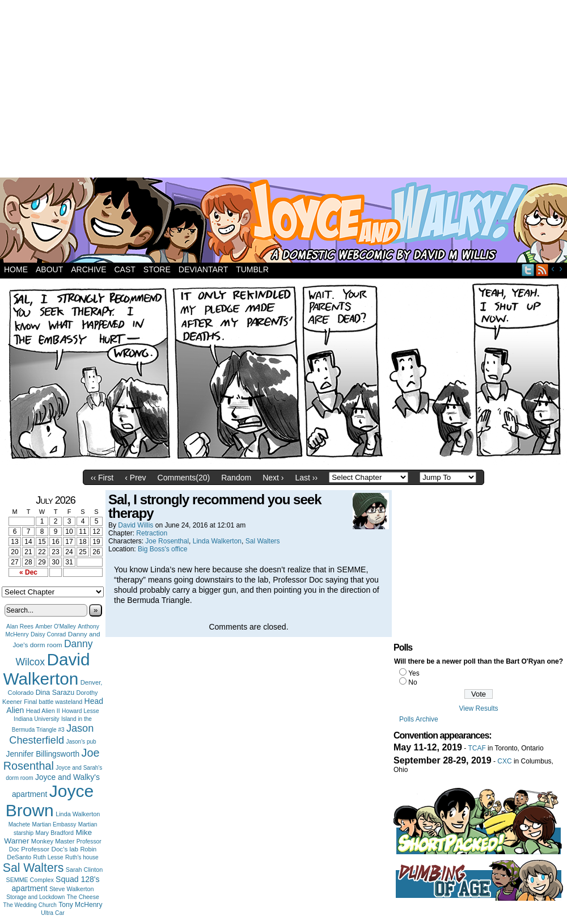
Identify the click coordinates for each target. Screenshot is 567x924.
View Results (478, 708)
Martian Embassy (54, 824)
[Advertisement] (229, 91)
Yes (414, 673)
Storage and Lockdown (35, 897)
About (49, 269)
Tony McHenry (80, 905)
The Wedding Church (30, 905)
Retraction (152, 533)
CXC (504, 761)
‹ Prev (135, 478)
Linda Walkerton (78, 814)
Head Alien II (43, 711)
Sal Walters (33, 868)
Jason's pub (81, 742)
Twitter (528, 270)
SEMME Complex (30, 880)
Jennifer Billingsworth (43, 754)
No (412, 682)
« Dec (28, 572)
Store (157, 269)
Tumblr (252, 269)
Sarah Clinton (84, 870)
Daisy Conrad (48, 634)
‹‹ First (102, 478)
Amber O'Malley (56, 626)
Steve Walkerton (71, 889)
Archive (88, 269)
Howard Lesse (81, 711)
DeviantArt (203, 269)
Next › (273, 478)
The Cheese (83, 897)
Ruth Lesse (48, 857)
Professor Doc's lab (50, 849)
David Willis (136, 525)
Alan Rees (20, 626)
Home (16, 269)
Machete (20, 824)
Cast (124, 269)
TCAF (477, 748)
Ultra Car (53, 913)
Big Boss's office (162, 549)
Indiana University (36, 719)
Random (236, 478)
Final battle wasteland (53, 702)
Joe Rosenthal (52, 759)
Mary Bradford (55, 833)
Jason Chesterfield (51, 734)
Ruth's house (82, 857)
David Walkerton (47, 669)
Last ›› (306, 478)
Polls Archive (419, 719)
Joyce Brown (50, 801)
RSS (542, 270)
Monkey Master (53, 841)
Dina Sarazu (55, 693)
